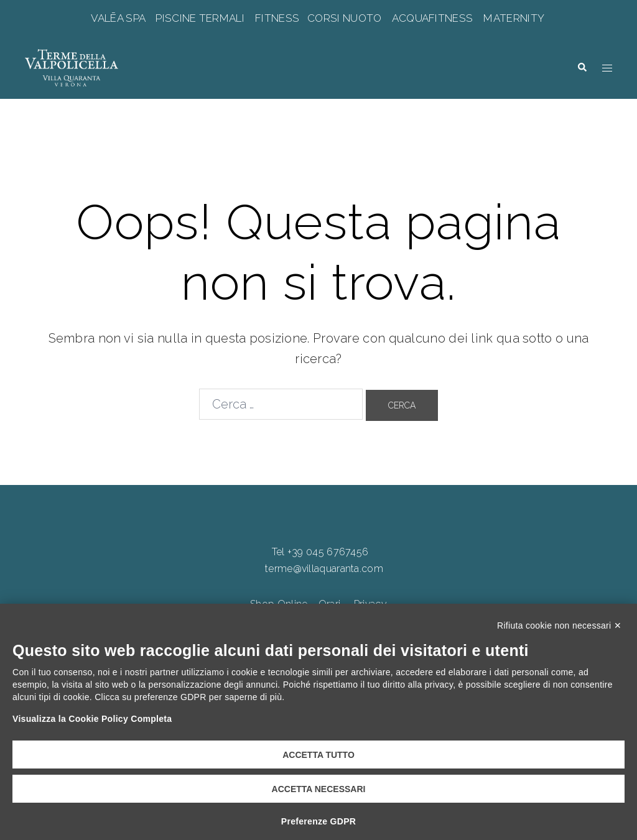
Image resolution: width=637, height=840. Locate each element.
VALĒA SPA (119, 18)
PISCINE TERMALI (200, 18)
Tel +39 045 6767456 (320, 552)
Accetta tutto (318, 755)
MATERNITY (514, 18)
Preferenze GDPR (318, 821)
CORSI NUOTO (345, 18)
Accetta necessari (319, 789)
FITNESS (277, 18)
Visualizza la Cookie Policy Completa (92, 719)
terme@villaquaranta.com (324, 569)
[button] (582, 67)
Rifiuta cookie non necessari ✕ (559, 625)
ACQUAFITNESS (432, 18)
